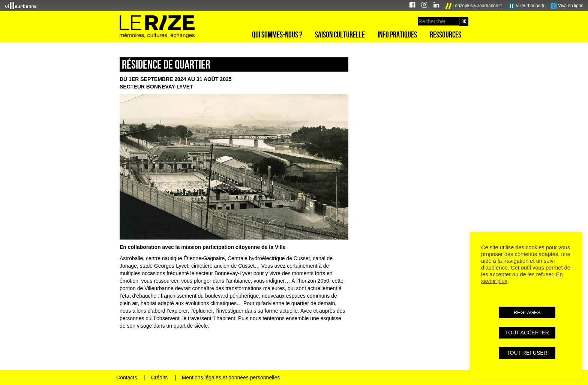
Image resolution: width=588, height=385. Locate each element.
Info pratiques (397, 34)
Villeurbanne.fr (526, 6)
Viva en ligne (567, 6)
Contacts (127, 378)
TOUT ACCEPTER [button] (527, 333)
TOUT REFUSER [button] (527, 353)
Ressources (445, 34)
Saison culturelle (340, 34)
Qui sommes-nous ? (277, 34)
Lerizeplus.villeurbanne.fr (474, 6)
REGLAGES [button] (527, 312)
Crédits (159, 378)
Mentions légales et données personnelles (231, 378)
